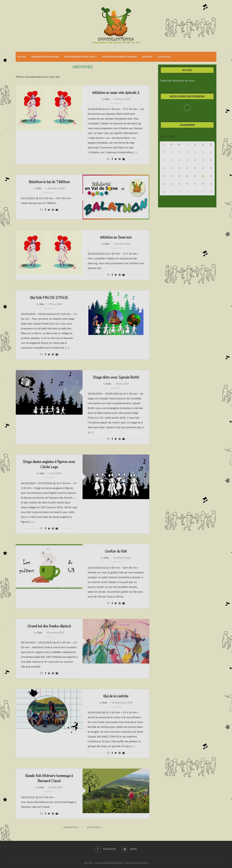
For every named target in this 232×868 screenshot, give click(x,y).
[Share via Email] (124, 159)
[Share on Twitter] (116, 159)
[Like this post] (108, 159)
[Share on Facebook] (112, 159)
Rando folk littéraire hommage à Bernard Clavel (49, 779)
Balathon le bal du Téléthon (49, 182)
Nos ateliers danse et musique (120, 57)
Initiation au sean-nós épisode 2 (116, 93)
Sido (107, 99)
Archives (147, 57)
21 (203, 176)
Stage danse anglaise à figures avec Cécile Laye (49, 465)
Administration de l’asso (45, 57)
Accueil (22, 57)
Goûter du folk (116, 552)
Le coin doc (164, 57)
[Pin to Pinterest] (120, 159)
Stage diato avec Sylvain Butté (116, 378)
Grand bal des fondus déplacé (49, 626)
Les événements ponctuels (80, 57)
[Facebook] (187, 108)
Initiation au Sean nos (116, 238)
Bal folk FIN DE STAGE (49, 298)
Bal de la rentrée (116, 696)
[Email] (129, 849)
